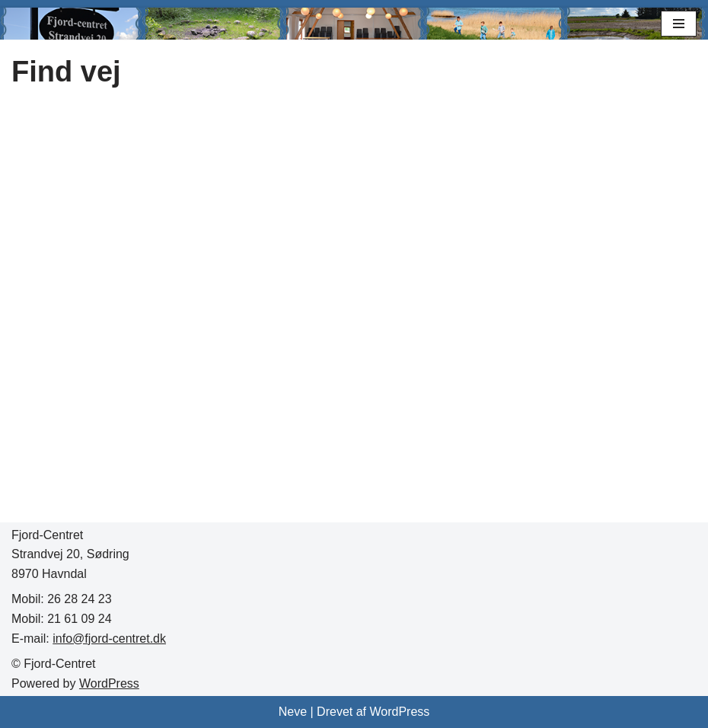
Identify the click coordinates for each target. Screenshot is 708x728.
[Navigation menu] (679, 24)
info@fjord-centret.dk (109, 639)
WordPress (109, 683)
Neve (293, 712)
